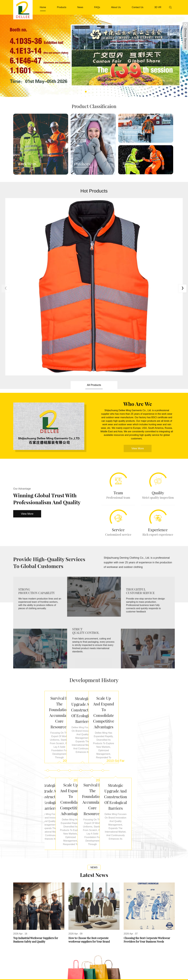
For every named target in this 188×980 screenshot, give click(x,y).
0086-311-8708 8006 (78, 959)
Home (43, 7)
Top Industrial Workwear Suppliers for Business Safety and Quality (36, 797)
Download (100, 971)
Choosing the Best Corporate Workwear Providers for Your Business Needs (147, 797)
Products (62, 7)
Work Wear (27, 164)
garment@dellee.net (118, 959)
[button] (86, 92)
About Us (116, 7)
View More (27, 369)
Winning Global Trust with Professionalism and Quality (47, 354)
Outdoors (82, 164)
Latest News (94, 732)
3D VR (158, 7)
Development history (94, 536)
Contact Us (138, 7)
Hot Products (94, 191)
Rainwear (131, 164)
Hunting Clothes (137, 132)
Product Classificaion (94, 106)
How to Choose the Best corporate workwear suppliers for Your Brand (89, 797)
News (80, 7)
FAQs (97, 7)
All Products (94, 241)
